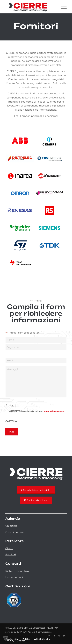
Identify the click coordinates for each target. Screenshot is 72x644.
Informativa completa (54, 411)
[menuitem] (62, 7)
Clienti (9, 548)
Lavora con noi (14, 577)
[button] (6, 638)
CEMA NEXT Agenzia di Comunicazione (34, 632)
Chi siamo (11, 526)
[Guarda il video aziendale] (36, 490)
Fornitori (11, 554)
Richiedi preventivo (17, 571)
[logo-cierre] (30, 7)
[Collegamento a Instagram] (59, 636)
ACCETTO (37, 411)
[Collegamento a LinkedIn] (64, 636)
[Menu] (62, 7)
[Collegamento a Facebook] (54, 636)
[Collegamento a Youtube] (50, 636)
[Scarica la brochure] (36, 500)
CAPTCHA (11, 421)
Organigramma (15, 532)
